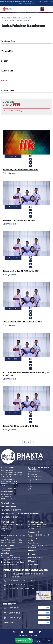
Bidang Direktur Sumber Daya (12, 562)
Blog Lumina (33, 554)
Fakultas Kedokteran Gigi (11, 510)
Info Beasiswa (6, 486)
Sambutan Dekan (9, 41)
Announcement (7, 555)
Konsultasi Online (7, 479)
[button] (24, 640)
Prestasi (4, 538)
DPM (30, 482)
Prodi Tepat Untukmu (9, 482)
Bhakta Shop (33, 565)
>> (33, 442)
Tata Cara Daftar (7, 470)
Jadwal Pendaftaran (8, 477)
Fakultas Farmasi (8, 503)
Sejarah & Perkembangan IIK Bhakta (12, 526)
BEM (30, 485)
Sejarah (5, 61)
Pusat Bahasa (33, 543)
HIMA (30, 487)
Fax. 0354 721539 (18, 585)
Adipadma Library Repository (39, 525)
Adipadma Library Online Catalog (37, 528)
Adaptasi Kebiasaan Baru (10, 558)
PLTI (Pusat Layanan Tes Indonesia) (37, 546)
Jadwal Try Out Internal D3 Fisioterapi (21, 170)
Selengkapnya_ (10, 173)
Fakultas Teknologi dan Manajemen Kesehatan (20, 514)
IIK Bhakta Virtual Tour (10, 499)
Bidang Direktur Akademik (11, 560)
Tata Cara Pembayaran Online (12, 475)
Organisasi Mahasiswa (36, 480)
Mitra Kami (32, 551)
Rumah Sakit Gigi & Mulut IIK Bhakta (39, 536)
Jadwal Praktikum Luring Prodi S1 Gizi (20, 426)
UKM (30, 489)
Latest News (6, 551)
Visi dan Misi (7, 51)
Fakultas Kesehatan (22, 18)
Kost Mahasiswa (34, 472)
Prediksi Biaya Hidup (36, 477)
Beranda (6, 18)
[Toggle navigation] (48, 9)
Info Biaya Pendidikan (9, 484)
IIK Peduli (31, 561)
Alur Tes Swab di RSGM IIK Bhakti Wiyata (22, 322)
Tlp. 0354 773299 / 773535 (22, 581)
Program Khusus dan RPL (10, 488)
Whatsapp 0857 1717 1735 (22, 589)
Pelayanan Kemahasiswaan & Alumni (39, 540)
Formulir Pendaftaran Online (12, 472)
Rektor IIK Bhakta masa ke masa (13, 536)
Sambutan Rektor (8, 529)
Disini (17, 105)
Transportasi (33, 474)
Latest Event (6, 553)
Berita (4, 81)
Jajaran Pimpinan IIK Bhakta (11, 540)
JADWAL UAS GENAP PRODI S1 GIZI (20, 220)
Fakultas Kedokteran (9, 517)
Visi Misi (4, 531)
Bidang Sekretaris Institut (11, 564)
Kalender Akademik (35, 558)
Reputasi (4, 533)
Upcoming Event (7, 549)
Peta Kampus (6, 497)
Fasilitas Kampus (7, 495)
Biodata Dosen (8, 90)
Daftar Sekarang (29, 4)
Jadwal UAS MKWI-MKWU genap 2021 (21, 271)
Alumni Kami (7, 71)
